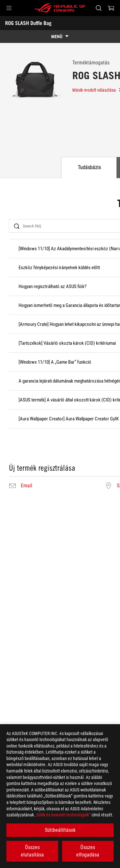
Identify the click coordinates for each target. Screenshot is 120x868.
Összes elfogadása (88, 851)
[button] (9, 8)
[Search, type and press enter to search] (98, 8)
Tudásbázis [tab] (89, 167)
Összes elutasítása (32, 851)
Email (27, 486)
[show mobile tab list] (60, 37)
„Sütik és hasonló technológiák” (63, 815)
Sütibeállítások (60, 830)
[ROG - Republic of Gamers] (60, 8)
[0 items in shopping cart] (111, 8)
